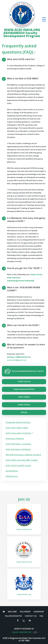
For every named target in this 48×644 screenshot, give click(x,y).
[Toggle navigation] (44, 19)
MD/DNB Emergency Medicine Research (23, 455)
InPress (24, 412)
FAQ (41, 616)
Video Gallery (24, 397)
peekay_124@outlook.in (18, 357)
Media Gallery (24, 405)
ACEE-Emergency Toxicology (18, 444)
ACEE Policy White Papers (17, 428)
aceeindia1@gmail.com (17, 360)
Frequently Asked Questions (18, 422)
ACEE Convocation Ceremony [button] (19, 433)
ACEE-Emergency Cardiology (18, 449)
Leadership (39, 612)
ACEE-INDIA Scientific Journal (18, 465)
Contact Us (31, 616)
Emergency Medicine (15, 438)
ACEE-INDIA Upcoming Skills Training (22, 460)
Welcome (12, 612)
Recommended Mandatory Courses (24, 371)
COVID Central (24, 381)
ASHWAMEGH (12, 471)
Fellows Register (13, 616)
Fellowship (25, 612)
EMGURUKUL (12, 476)
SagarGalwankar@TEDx (24, 389)
